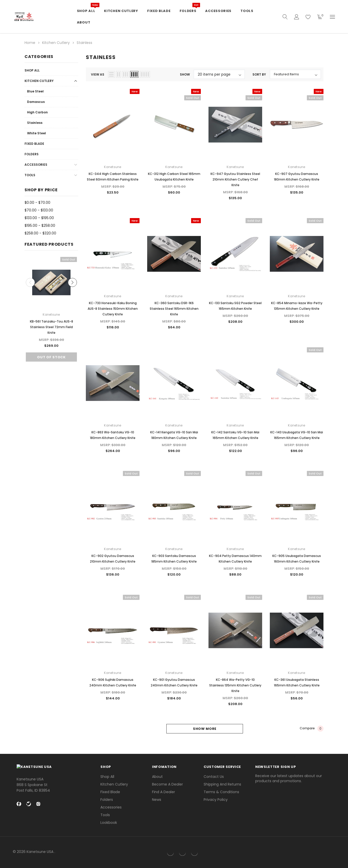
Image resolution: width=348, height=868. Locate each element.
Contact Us (214, 777)
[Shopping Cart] (320, 17)
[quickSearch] (285, 17)
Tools (30, 175)
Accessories (36, 165)
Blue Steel (35, 91)
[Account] (297, 17)
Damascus (36, 102)
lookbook (109, 823)
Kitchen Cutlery (39, 81)
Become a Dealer (167, 784)
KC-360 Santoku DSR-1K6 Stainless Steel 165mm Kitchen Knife (174, 309)
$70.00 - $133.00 (39, 210)
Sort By (259, 74)
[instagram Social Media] (38, 806)
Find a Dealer (164, 792)
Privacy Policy (216, 800)
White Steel (37, 133)
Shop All (32, 70)
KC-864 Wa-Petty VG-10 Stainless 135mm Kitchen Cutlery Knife (235, 685)
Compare (312, 729)
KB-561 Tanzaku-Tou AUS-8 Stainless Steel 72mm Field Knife (51, 327)
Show (185, 74)
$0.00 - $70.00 (37, 203)
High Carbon (37, 112)
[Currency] (333, 17)
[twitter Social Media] (29, 806)
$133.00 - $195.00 (39, 218)
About (157, 777)
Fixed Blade (34, 144)
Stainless (35, 123)
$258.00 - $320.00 (40, 233)
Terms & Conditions (221, 792)
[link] (322, 852)
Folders (32, 154)
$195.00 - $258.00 (40, 225)
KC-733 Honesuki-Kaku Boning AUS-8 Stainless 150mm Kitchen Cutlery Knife (113, 309)
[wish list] (308, 17)
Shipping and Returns (222, 784)
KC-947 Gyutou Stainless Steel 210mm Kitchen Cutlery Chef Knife (235, 179)
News (157, 800)
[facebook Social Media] (19, 806)
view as (98, 74)
